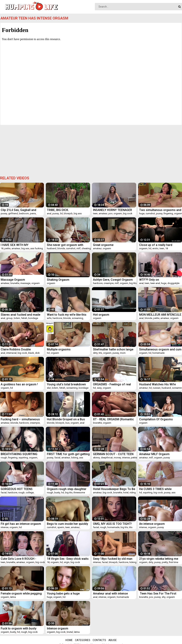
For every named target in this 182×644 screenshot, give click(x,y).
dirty (95, 353)
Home (69, 640)
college (30, 493)
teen (95, 213)
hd (150, 248)
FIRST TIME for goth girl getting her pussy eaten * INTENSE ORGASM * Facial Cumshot (68, 454)
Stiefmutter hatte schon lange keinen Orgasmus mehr (113, 349)
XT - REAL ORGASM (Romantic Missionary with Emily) (113, 419)
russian (157, 388)
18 (2, 248)
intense (126, 458)
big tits (133, 283)
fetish (24, 318)
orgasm (118, 213)
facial (57, 458)
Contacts (99, 640)
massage (25, 283)
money (117, 458)
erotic (155, 248)
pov (110, 213)
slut (49, 388)
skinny (96, 458)
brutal (70, 632)
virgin (67, 562)
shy (164, 597)
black (31, 353)
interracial (11, 353)
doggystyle (173, 283)
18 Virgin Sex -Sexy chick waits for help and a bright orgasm (68, 559)
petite (7, 248)
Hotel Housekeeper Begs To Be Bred (114, 489)
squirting (23, 458)
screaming (77, 318)
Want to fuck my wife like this (67, 315)
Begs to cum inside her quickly (67, 524)
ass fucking (37, 248)
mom (123, 353)
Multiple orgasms (59, 349)
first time (174, 562)
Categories (83, 640)
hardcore (98, 283)
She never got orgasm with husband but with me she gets (67, 245)
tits (100, 353)
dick (37, 353)
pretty (165, 562)
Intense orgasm (58, 628)
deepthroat (107, 458)
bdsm (17, 318)
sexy (99, 388)
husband (52, 248)
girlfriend (13, 213)
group (9, 318)
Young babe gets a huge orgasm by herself (63, 594)
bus (67, 423)
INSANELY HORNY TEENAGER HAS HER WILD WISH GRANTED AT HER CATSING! (114, 210)
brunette (15, 283)
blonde (61, 248)
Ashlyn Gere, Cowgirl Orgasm (113, 280)
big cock (128, 213)
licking (75, 458)
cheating (86, 248)
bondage (33, 318)
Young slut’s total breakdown (66, 384)
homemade (158, 353)
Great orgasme (103, 245)
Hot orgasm (101, 315)
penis (33, 213)
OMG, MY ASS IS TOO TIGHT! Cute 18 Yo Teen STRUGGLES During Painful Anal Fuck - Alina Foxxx (114, 524)
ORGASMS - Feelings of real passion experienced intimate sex (113, 384)
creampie (109, 283)
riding (133, 493)
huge (142, 213)
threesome (79, 493)
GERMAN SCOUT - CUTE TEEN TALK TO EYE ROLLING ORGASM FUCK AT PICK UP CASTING (113, 454)
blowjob (68, 213)
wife (49, 318)
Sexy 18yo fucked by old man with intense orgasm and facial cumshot (114, 559)
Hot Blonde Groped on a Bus (66, 419)
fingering (168, 213)
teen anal (155, 283)
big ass (78, 213)
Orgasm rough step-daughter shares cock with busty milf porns (67, 489)
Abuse (113, 640)
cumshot (150, 213)
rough (4, 458)
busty (57, 493)
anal (49, 213)
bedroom (24, 213)
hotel (126, 493)
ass (81, 458)
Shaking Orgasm (58, 280)
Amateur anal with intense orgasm (110, 594)
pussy (4, 213)
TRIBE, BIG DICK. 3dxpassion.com (58, 210)
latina (13, 597)
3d (61, 213)
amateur (103, 213)
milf (78, 248)
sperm (61, 527)
